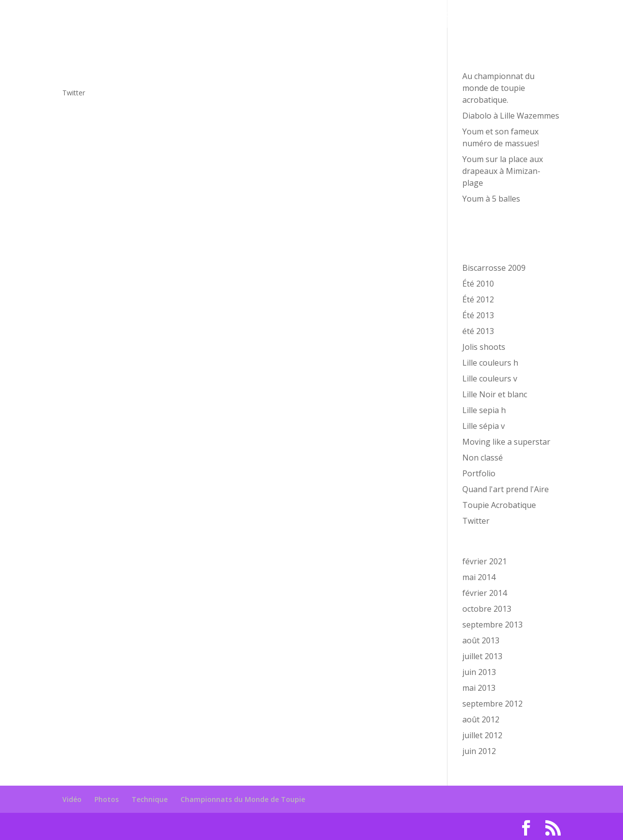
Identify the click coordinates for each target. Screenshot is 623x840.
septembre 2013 (492, 625)
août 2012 (481, 719)
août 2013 (481, 640)
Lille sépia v (484, 426)
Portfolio (479, 473)
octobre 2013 (487, 609)
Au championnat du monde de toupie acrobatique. (498, 88)
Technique (390, 15)
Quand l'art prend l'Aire (506, 489)
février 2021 (485, 561)
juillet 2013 (482, 656)
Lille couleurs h (490, 363)
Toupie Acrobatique (499, 505)
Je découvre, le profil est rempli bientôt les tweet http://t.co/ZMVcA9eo (204, 69)
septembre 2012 (492, 704)
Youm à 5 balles (491, 199)
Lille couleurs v (490, 378)
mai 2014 (479, 577)
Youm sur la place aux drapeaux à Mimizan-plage (503, 171)
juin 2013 (479, 672)
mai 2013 (479, 688)
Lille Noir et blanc (495, 394)
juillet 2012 (482, 735)
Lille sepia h (484, 410)
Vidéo (306, 15)
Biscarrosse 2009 (494, 268)
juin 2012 (479, 751)
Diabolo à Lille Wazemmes (511, 116)
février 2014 (485, 593)
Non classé (483, 458)
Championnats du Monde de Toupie (492, 15)
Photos (343, 15)
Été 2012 (478, 299)
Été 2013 (478, 315)
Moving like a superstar (506, 442)
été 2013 (478, 331)
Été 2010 (478, 284)
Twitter (74, 93)
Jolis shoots (484, 347)
